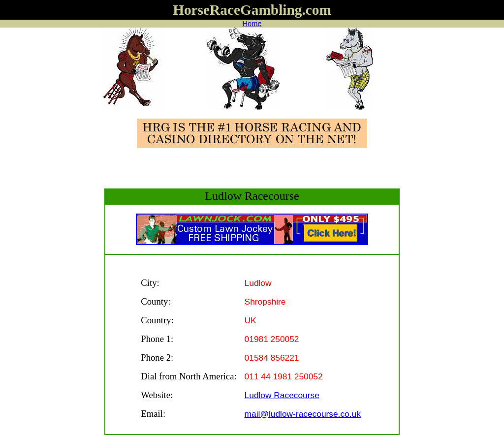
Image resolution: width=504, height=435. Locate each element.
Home (252, 24)
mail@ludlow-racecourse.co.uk (303, 414)
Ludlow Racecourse (282, 395)
